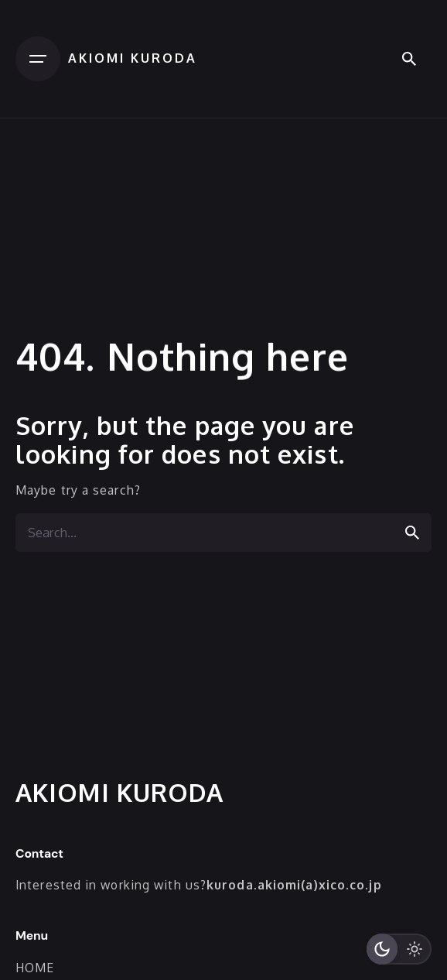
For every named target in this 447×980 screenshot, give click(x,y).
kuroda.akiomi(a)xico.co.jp (294, 885)
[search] (412, 533)
